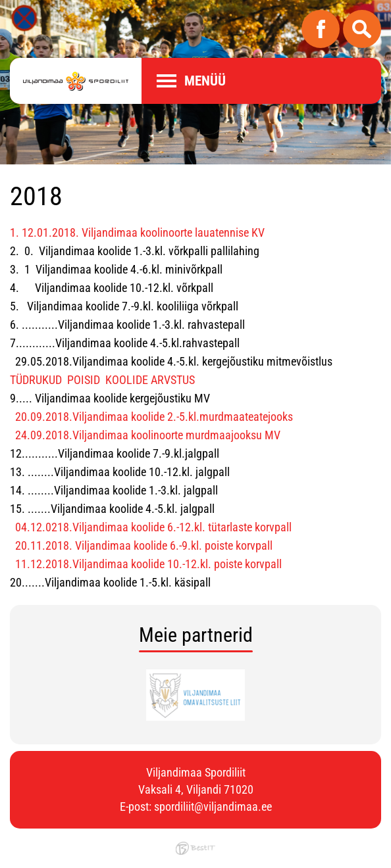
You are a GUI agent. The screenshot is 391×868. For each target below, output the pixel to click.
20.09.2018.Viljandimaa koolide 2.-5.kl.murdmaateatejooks (154, 417)
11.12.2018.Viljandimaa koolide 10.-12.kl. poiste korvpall (148, 564)
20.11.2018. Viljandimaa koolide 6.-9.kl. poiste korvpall (144, 545)
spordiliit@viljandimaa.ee (213, 807)
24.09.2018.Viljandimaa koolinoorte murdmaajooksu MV (148, 435)
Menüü (205, 81)
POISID (84, 380)
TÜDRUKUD (36, 380)
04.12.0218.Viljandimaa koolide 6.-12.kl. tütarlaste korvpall (153, 527)
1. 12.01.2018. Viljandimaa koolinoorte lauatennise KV (137, 232)
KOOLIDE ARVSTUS (150, 380)
